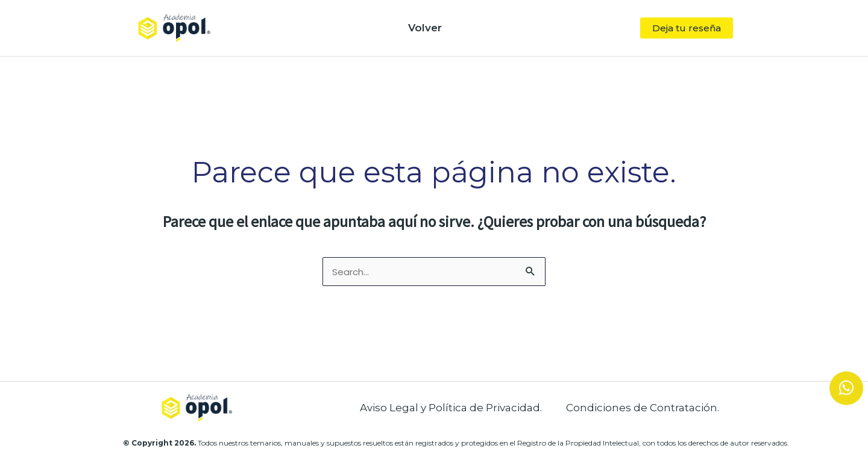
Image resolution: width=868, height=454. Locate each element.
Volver (425, 28)
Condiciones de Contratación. (643, 408)
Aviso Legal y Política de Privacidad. (451, 408)
